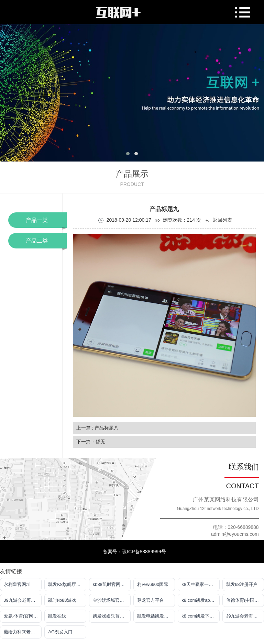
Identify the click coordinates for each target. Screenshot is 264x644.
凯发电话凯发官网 (155, 616)
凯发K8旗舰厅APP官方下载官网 (67, 584)
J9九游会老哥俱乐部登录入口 (23, 600)
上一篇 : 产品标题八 (98, 428)
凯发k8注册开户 (242, 584)
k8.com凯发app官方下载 (200, 600)
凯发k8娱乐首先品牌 (112, 616)
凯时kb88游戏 (62, 600)
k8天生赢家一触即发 (200, 584)
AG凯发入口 (60, 632)
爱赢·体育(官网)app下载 (23, 616)
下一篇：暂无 (91, 442)
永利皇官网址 (17, 584)
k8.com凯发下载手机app (200, 616)
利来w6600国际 (153, 584)
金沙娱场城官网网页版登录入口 (112, 600)
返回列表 (218, 220)
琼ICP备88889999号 (144, 552)
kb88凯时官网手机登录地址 (112, 584)
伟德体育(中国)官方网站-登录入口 (245, 600)
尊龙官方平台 (151, 600)
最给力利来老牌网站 (23, 632)
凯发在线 (57, 616)
